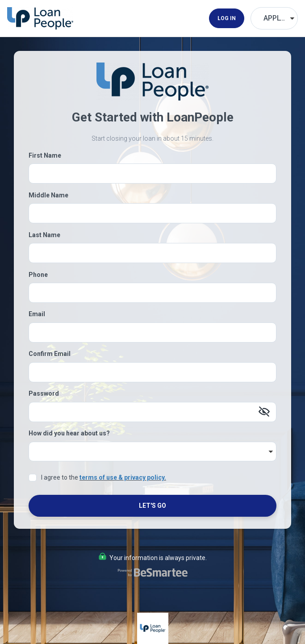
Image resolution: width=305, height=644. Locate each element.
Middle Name (48, 195)
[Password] (152, 412)
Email (37, 314)
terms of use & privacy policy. (123, 477)
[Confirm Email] (152, 372)
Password (44, 393)
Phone (38, 275)
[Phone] (152, 293)
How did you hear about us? (69, 433)
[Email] (152, 332)
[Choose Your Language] (274, 18)
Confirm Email (50, 354)
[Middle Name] (152, 213)
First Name (45, 155)
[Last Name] (152, 253)
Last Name (44, 235)
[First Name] (152, 174)
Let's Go (152, 506)
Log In (227, 18)
